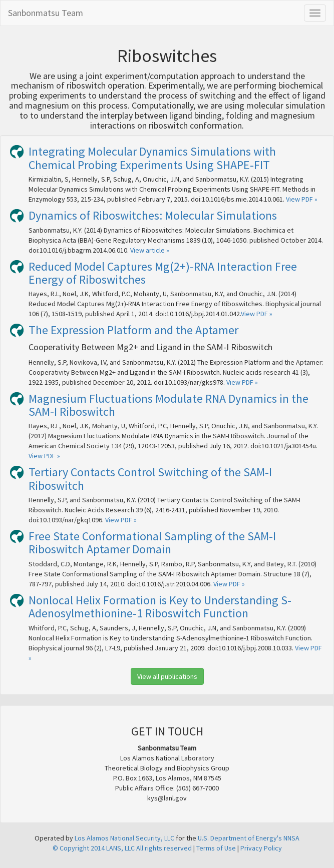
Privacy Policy (261, 848)
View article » (150, 250)
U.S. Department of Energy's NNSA (249, 838)
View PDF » (302, 199)
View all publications (167, 676)
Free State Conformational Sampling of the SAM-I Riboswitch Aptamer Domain (152, 543)
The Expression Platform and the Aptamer (133, 330)
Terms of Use (216, 848)
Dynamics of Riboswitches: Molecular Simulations (153, 215)
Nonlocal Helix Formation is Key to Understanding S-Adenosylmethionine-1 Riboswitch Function (160, 607)
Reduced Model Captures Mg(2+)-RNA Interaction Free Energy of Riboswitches (163, 273)
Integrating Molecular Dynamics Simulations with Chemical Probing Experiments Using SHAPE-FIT (152, 158)
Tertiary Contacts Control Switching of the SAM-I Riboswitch (150, 479)
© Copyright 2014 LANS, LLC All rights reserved (122, 848)
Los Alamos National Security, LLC (124, 838)
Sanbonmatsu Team (46, 13)
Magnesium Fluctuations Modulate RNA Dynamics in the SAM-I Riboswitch (169, 405)
